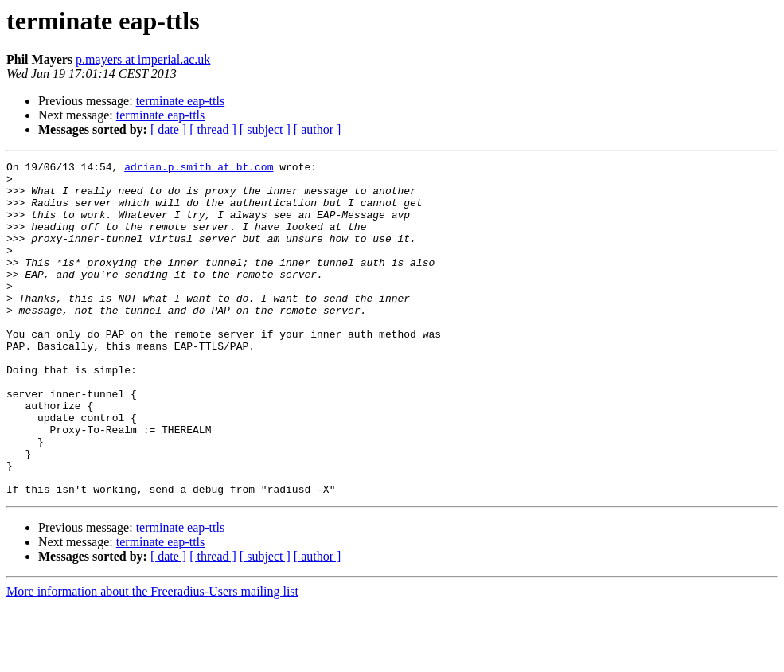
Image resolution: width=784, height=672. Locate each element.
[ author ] (318, 129)
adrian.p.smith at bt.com (199, 169)
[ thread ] (213, 129)
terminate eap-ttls (181, 101)
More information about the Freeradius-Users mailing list (152, 658)
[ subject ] (265, 129)
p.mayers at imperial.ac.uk (143, 59)
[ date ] (168, 129)
